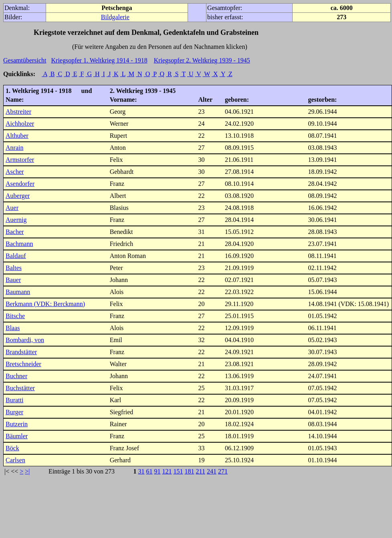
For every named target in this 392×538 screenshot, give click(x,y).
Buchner (16, 376)
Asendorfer (20, 184)
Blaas (13, 328)
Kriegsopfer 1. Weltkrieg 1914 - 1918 (99, 60)
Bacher (15, 232)
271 (223, 471)
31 (141, 471)
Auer (12, 208)
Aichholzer (20, 124)
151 (178, 471)
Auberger (18, 196)
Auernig (16, 220)
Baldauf (16, 256)
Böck (12, 448)
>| (27, 471)
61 (150, 471)
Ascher (15, 172)
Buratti (14, 400)
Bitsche (15, 316)
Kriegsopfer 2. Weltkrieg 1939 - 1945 (202, 60)
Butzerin (17, 424)
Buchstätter (20, 388)
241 (212, 471)
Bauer (13, 280)
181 (190, 471)
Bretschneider (23, 364)
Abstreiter (18, 112)
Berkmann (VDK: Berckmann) (45, 304)
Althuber (17, 136)
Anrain (14, 148)
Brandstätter (21, 352)
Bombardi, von (25, 340)
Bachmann (19, 244)
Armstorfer (20, 160)
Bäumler (17, 436)
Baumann (18, 292)
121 (167, 471)
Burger (14, 412)
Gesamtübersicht (25, 60)
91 (158, 471)
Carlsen (15, 460)
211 (201, 471)
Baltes (14, 268)
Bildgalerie (115, 17)
